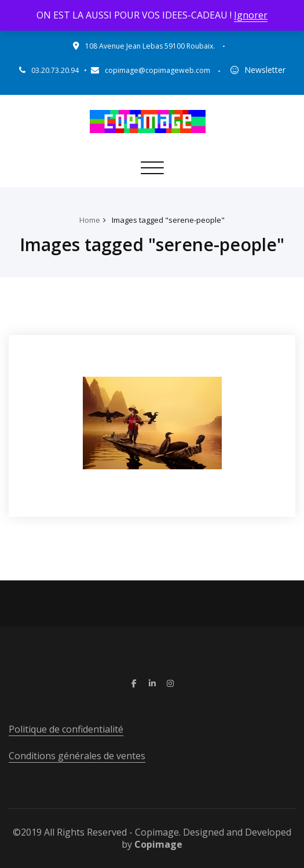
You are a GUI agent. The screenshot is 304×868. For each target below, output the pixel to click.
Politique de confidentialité (66, 729)
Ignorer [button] (251, 15)
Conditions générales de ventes (77, 756)
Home (90, 220)
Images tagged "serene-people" (168, 220)
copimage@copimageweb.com (158, 70)
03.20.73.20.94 (55, 70)
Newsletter (265, 70)
